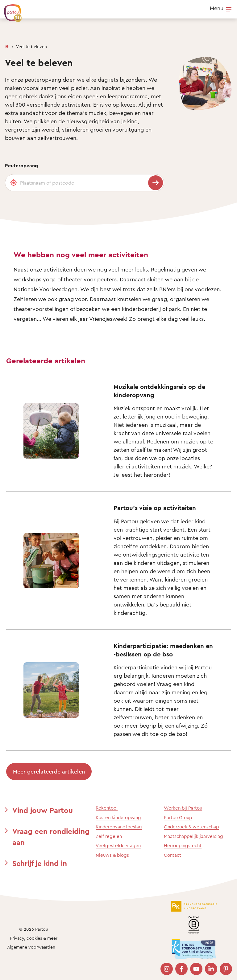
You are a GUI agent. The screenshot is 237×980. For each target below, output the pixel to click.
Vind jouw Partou (43, 810)
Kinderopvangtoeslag (119, 827)
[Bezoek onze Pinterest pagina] (226, 969)
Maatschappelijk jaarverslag (193, 836)
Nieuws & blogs (112, 855)
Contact (173, 855)
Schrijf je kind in (40, 863)
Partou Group (178, 817)
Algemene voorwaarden (31, 947)
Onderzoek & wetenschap (191, 827)
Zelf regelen (109, 836)
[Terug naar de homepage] (10, 10)
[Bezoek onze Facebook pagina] (181, 969)
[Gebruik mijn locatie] (14, 183)
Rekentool (107, 808)
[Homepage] (7, 45)
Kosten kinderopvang (118, 817)
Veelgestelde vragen (118, 845)
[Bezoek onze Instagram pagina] (167, 969)
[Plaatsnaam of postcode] (85, 183)
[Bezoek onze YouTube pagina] (196, 969)
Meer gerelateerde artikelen (49, 771)
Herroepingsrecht (183, 845)
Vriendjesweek (108, 319)
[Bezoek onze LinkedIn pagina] (211, 969)
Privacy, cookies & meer (34, 938)
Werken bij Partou (183, 808)
